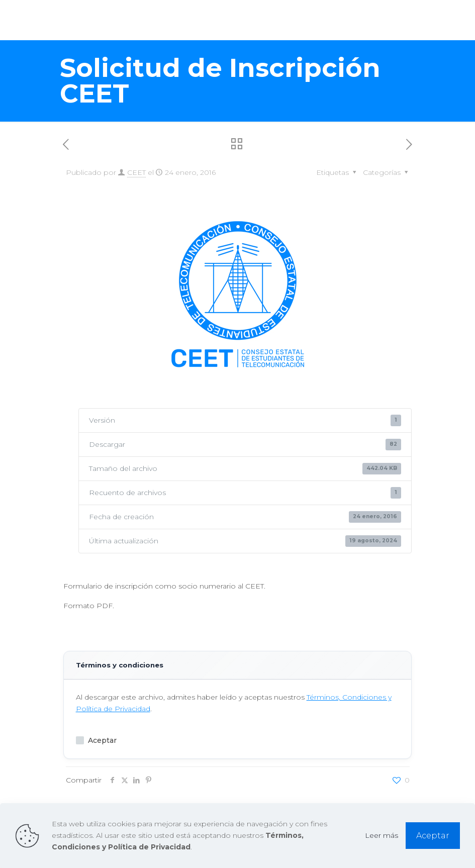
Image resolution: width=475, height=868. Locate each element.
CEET (136, 172)
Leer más (382, 835)
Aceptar (96, 740)
